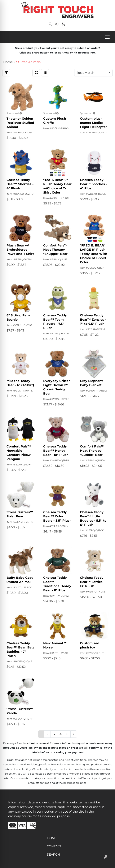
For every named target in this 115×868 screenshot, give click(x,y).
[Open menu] (107, 37)
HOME (52, 838)
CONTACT (54, 846)
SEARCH (53, 855)
